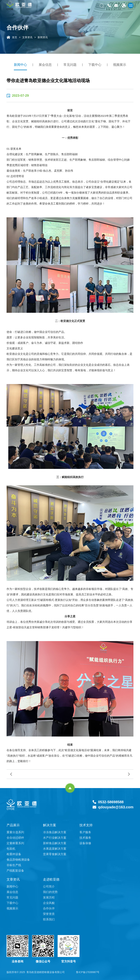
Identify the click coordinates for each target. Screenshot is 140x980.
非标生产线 (14, 865)
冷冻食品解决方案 (55, 832)
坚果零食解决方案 (55, 854)
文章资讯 (27, 37)
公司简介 (49, 886)
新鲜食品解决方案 (55, 843)
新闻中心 (20, 65)
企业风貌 (49, 903)
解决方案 (50, 825)
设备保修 (85, 843)
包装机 (11, 849)
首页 (15, 37)
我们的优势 (50, 892)
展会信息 (45, 65)
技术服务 (85, 838)
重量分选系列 (15, 832)
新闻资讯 (43, 37)
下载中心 (95, 65)
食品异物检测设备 (18, 860)
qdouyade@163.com (116, 807)
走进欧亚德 (51, 879)
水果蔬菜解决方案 (55, 849)
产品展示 (13, 825)
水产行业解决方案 (55, 838)
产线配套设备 (15, 871)
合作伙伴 (49, 908)
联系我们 (49, 919)
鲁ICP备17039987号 (88, 972)
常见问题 (70, 65)
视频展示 (120, 65)
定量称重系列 (15, 843)
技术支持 (86, 825)
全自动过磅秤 (15, 838)
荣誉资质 (49, 914)
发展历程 (49, 897)
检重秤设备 (14, 854)
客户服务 (85, 832)
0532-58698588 (111, 802)
